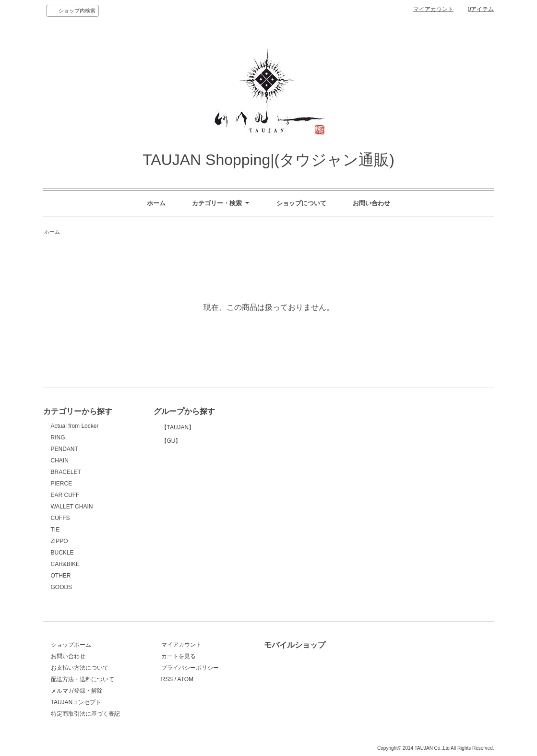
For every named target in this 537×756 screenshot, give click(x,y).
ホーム (156, 203)
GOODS (62, 587)
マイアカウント (433, 9)
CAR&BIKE (66, 564)
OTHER (61, 576)
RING (58, 437)
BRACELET (66, 472)
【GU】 (200, 555)
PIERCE (62, 484)
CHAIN (60, 461)
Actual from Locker (75, 426)
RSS (167, 679)
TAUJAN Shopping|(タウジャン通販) (268, 160)
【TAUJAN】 (200, 465)
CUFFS (60, 518)
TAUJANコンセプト (76, 702)
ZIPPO (60, 541)
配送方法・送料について (83, 679)
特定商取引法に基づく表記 (85, 714)
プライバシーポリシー (190, 668)
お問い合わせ (371, 203)
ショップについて (301, 203)
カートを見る (179, 656)
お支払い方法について (80, 668)
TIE (55, 530)
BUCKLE (62, 553)
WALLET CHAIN (72, 507)
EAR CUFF (65, 495)
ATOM (185, 679)
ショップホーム (71, 645)
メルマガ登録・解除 (77, 691)
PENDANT (65, 449)
